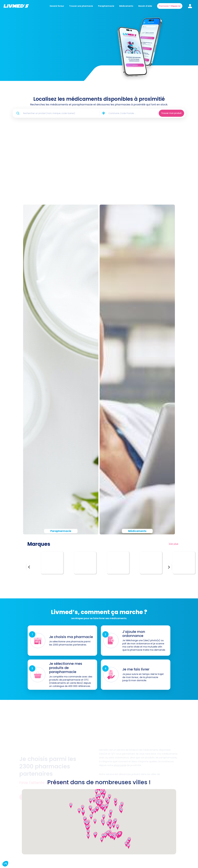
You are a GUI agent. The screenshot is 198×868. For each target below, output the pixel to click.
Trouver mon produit (171, 113)
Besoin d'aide (145, 6)
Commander (39, 65)
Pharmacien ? (170, 6)
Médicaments (126, 6)
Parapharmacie (106, 6)
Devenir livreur (57, 6)
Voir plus (174, 544)
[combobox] (126, 113)
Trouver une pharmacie (81, 6)
